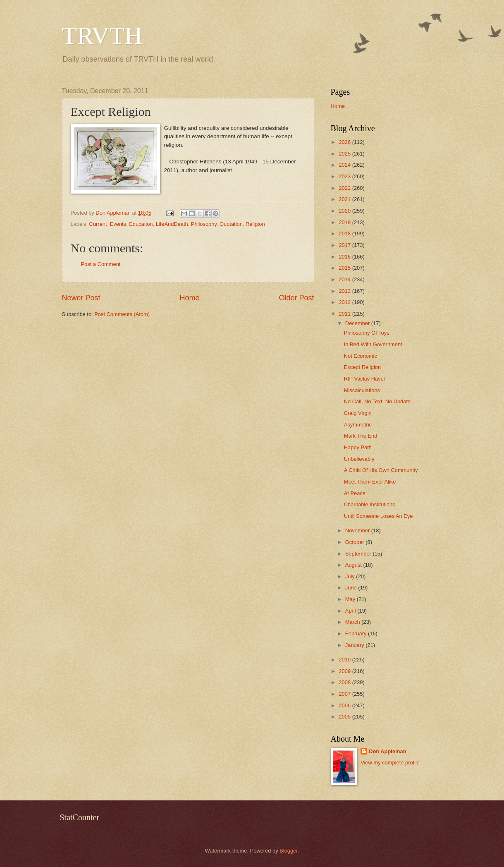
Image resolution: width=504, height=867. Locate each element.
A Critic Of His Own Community (381, 470)
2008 (345, 682)
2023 (345, 176)
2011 (345, 314)
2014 (345, 279)
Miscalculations (362, 390)
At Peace (355, 493)
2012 (345, 302)
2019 (345, 222)
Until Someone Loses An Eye (379, 516)
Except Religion (362, 367)
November (358, 530)
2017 (345, 245)
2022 (345, 188)
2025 (345, 154)
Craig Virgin (358, 413)
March (353, 622)
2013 (345, 291)
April (351, 611)
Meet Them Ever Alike (370, 482)
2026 (345, 142)
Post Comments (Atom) (122, 314)
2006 (345, 705)
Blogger (289, 851)
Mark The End (361, 436)
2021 (345, 199)
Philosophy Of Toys (367, 333)
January (355, 645)
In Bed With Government (373, 344)
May (351, 599)
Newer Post (81, 298)
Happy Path (358, 447)
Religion (255, 224)
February (357, 633)
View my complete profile (390, 763)
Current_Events (108, 224)
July (351, 576)
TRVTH (102, 36)
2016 (345, 257)
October (355, 542)
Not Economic (361, 356)
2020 (345, 211)
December (358, 323)
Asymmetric (358, 425)
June (352, 588)
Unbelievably (359, 459)
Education (141, 224)
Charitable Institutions (370, 504)
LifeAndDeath (172, 224)
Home (189, 298)
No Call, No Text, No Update (377, 401)
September (359, 554)
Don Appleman (387, 751)
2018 (345, 234)
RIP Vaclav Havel (364, 379)
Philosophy (204, 224)
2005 (345, 717)
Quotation (231, 224)
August (354, 565)
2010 (345, 660)
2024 (345, 165)
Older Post (296, 298)
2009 (345, 671)
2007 (345, 694)
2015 (345, 268)
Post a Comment (101, 264)
